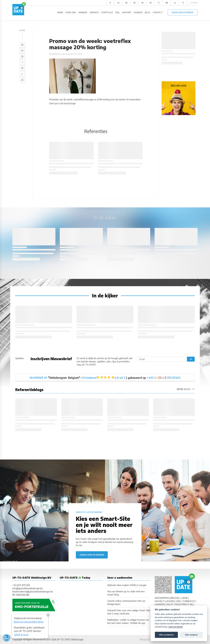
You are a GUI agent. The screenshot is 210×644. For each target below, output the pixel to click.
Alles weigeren (191, 635)
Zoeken (194, 3)
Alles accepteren (166, 635)
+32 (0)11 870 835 (21, 585)
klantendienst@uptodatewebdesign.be (33, 592)
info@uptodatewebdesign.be (27, 588)
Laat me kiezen (176, 627)
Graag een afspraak (92, 555)
